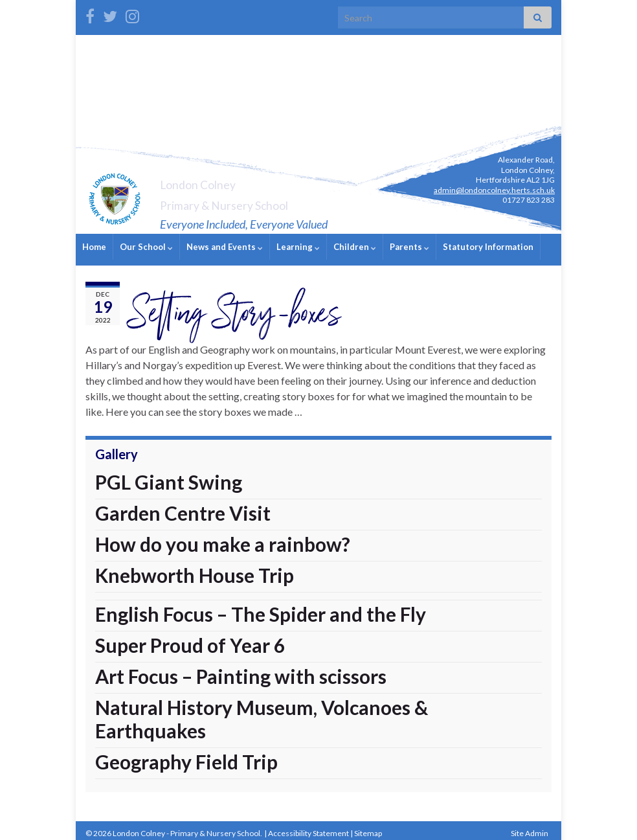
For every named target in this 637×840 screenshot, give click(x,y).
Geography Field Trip (186, 756)
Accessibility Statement (308, 827)
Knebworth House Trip (195, 569)
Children (355, 247)
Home (94, 247)
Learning (298, 247)
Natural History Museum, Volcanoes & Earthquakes (262, 713)
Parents (409, 247)
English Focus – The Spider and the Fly (261, 608)
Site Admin (530, 827)
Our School (146, 247)
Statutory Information (488, 247)
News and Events (225, 247)
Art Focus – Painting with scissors (241, 670)
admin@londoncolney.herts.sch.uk (494, 190)
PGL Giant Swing (169, 476)
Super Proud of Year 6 (190, 639)
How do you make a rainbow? (223, 538)
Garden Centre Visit (183, 507)
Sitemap (368, 827)
